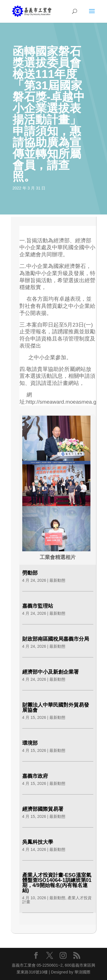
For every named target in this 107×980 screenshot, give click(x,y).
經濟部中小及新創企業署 (51, 672)
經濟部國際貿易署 (43, 809)
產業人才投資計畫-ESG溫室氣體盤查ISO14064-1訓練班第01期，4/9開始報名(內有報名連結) (57, 883)
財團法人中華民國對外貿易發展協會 (56, 707)
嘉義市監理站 (38, 606)
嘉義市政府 (35, 776)
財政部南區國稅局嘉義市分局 (56, 639)
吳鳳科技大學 (38, 842)
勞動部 (30, 573)
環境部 (30, 743)
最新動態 (57, 580)
